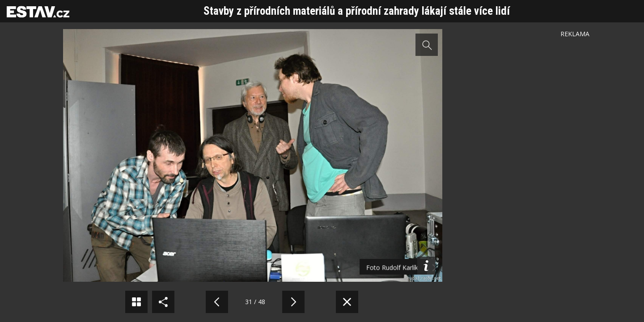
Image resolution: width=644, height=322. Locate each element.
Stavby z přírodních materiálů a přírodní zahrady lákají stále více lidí (357, 11)
